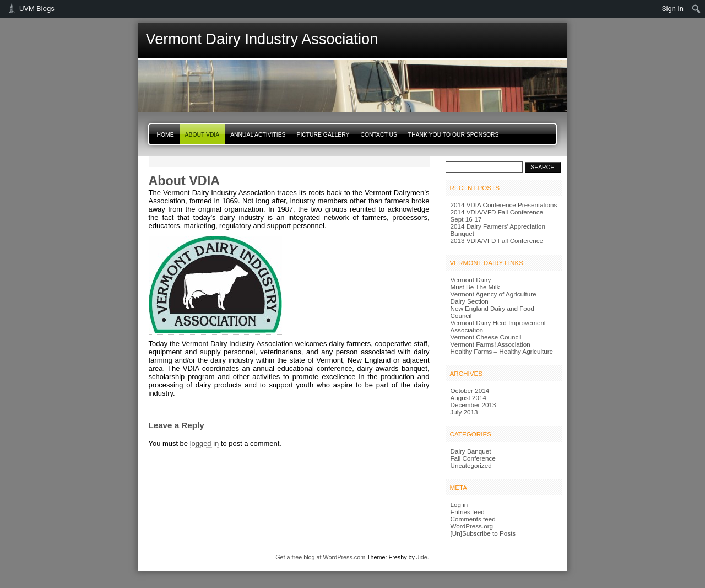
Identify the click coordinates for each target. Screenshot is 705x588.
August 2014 (468, 398)
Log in (459, 505)
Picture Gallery (323, 135)
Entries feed (468, 512)
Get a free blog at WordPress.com (320, 557)
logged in (205, 443)
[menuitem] (696, 9)
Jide (422, 557)
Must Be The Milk (475, 287)
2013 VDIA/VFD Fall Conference (497, 241)
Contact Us (378, 135)
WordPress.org (472, 526)
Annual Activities (258, 135)
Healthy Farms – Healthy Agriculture (502, 351)
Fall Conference (473, 458)
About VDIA (202, 135)
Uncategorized (471, 465)
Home (166, 135)
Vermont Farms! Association (490, 344)
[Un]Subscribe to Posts (483, 533)
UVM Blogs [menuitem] (37, 9)
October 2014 (470, 390)
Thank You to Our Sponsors (454, 135)
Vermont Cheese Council (486, 337)
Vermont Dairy (471, 280)
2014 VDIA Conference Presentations (504, 205)
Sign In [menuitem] (673, 9)
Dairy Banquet (471, 451)
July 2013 (464, 412)
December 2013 (473, 405)
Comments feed (473, 519)
